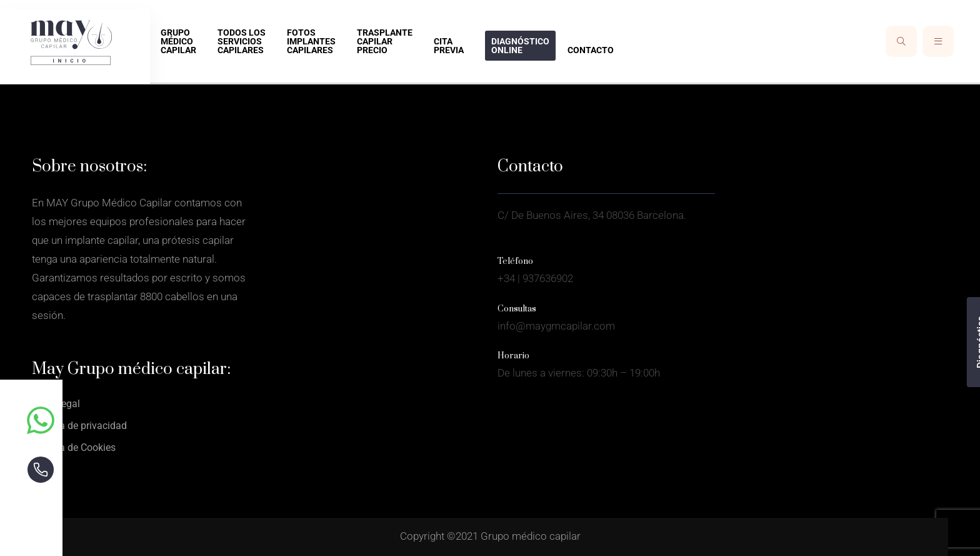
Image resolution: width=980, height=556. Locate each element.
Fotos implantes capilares (311, 41)
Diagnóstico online (520, 46)
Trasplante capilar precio (385, 41)
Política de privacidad (79, 426)
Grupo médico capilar (178, 41)
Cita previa (449, 46)
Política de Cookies (74, 447)
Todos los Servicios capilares (242, 41)
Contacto (591, 50)
